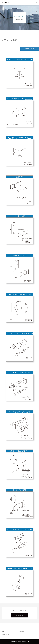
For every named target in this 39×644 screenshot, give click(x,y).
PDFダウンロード (29, 49)
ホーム (4, 632)
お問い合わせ (6, 635)
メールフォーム (19, 615)
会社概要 (22, 632)
